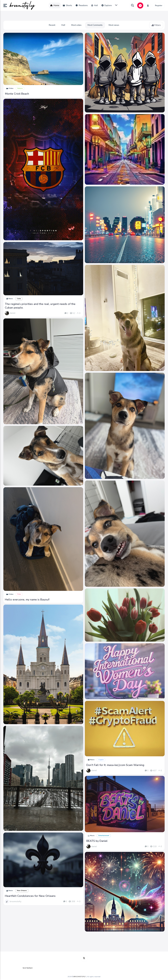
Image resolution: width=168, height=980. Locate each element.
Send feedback (28, 968)
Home (55, 5)
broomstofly (16, 902)
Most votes (76, 25)
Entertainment (104, 836)
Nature (20, 88)
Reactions (82, 5)
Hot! (95, 5)
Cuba (19, 299)
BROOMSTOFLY (79, 977)
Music (91, 836)
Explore (107, 5)
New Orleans (22, 891)
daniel (13, 313)
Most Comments (95, 25)
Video (10, 88)
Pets (19, 594)
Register (159, 5)
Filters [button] (156, 25)
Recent (52, 25)
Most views (114, 25)
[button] (6, 5)
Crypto (101, 760)
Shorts (67, 5)
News (10, 299)
